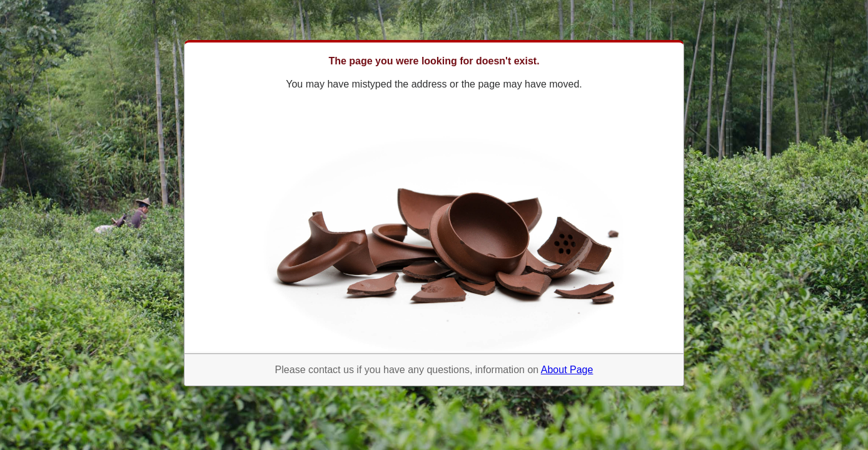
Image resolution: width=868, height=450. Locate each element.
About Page (567, 370)
